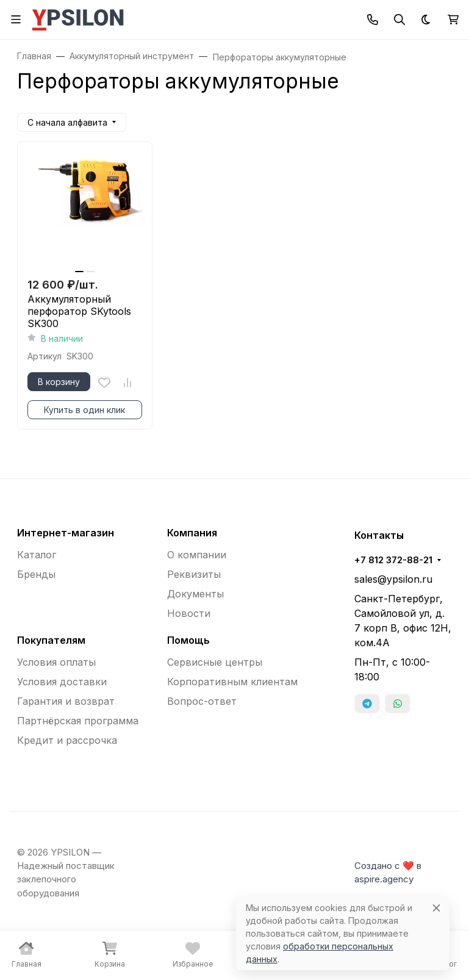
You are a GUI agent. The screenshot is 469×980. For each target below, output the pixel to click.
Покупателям (51, 640)
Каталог (37, 555)
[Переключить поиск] (399, 20)
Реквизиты (194, 574)
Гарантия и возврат (66, 701)
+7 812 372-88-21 (393, 560)
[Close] (436, 908)
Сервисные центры (215, 662)
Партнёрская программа (78, 721)
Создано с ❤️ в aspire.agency (388, 873)
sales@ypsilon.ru (393, 579)
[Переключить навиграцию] (16, 20)
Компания (192, 533)
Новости (189, 613)
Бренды (36, 574)
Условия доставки (62, 682)
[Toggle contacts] (373, 20)
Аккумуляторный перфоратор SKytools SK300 (79, 311)
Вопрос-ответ (202, 701)
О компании (197, 555)
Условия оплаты (56, 662)
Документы (195, 594)
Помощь (188, 640)
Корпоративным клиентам (232, 682)
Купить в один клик (84, 410)
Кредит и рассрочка (67, 740)
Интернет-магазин (66, 533)
